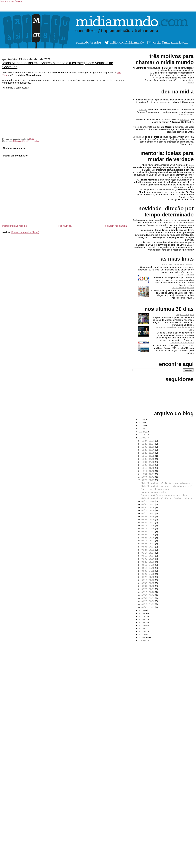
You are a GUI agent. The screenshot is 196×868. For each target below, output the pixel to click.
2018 (142, 613)
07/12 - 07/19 (148, 528)
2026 (142, 420)
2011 (142, 634)
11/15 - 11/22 (148, 456)
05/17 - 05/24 (148, 553)
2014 (142, 625)
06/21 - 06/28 (148, 538)
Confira (190, 83)
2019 (142, 610)
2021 (142, 435)
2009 (142, 641)
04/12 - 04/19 (148, 568)
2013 (142, 628)
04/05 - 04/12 (148, 571)
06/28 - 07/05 (148, 535)
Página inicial (65, 226)
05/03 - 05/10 (148, 559)
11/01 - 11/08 (148, 462)
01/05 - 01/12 (148, 607)
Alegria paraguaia (185, 314)
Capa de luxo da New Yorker (155, 489)
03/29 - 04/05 (148, 574)
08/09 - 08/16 (148, 516)
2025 (142, 423)
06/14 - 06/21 (148, 541)
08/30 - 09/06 (148, 507)
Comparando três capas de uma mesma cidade (164, 495)
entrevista (185, 119)
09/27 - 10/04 (148, 477)
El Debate (17, 141)
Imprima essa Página (11, 1)
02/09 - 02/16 (148, 595)
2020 (142, 438)
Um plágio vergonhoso (183, 287)
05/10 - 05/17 (148, 556)
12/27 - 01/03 (148, 441)
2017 (142, 616)
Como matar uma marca (182, 343)
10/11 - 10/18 (148, 471)
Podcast (143, 110)
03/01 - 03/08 (148, 586)
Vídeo (136, 127)
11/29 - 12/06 (148, 450)
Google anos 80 (186, 275)
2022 (142, 432)
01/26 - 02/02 (148, 601)
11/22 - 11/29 (148, 453)
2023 (142, 429)
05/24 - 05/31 (148, 550)
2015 (142, 622)
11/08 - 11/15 (148, 459)
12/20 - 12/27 (148, 444)
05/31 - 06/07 (148, 547)
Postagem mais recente (15, 226)
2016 (142, 619)
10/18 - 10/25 (148, 468)
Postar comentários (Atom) (25, 232)
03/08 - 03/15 (148, 583)
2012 (142, 631)
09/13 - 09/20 (148, 501)
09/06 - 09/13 (148, 504)
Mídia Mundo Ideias (31, 141)
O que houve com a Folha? (154, 492)
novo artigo (161, 102)
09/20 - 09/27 (148, 480)
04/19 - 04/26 (148, 565)
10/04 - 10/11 (148, 474)
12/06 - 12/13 (148, 447)
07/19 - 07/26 (148, 525)
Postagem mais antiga (115, 226)
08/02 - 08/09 (148, 519)
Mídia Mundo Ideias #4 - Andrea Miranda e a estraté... (167, 486)
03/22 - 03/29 (148, 577)
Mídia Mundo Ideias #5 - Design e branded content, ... (167, 483)
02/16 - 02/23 (148, 592)
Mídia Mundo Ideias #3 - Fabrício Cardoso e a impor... (167, 498)
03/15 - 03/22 (148, 580)
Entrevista (138, 137)
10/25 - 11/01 (148, 465)
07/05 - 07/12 (148, 532)
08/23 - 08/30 (148, 510)
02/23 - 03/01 (148, 589)
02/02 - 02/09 (148, 598)
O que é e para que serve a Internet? (176, 264)
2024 (142, 426)
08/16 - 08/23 (148, 513)
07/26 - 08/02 (148, 523)
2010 (142, 637)
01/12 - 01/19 (148, 604)
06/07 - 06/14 (148, 544)
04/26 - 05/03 (148, 562)
